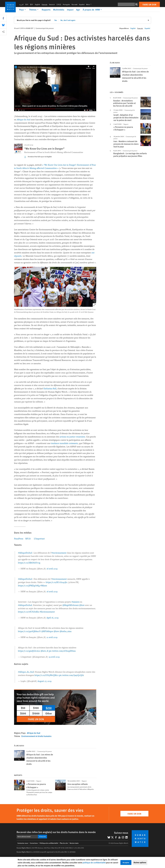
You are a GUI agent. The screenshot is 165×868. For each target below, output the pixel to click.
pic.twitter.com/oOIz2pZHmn (62, 651)
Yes (56, 20)
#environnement (59, 553)
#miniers (75, 602)
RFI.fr (28, 539)
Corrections (34, 843)
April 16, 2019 (53, 618)
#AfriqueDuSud (25, 553)
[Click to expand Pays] (23, 10)
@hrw (82, 605)
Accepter (126, 862)
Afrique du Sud (24, 120)
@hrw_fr (44, 651)
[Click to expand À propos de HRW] (93, 10)
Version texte (74, 843)
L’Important (39, 539)
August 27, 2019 (44, 681)
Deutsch (52, 4)
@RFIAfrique (47, 631)
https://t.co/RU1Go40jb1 (57, 582)
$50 (23, 708)
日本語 (59, 4)
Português (66, 4)
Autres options (140, 862)
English (37, 4)
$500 (23, 713)
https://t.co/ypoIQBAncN (29, 631)
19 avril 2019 (54, 657)
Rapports (46, 10)
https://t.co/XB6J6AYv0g (29, 563)
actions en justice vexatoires (72, 437)
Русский (74, 4)
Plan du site (64, 843)
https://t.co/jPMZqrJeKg (29, 586)
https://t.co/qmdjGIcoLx (29, 651)
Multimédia (59, 10)
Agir (78, 10)
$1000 (36, 713)
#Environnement (47, 612)
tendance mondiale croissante (64, 443)
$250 (49, 708)
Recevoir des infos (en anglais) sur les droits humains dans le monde (56, 832)
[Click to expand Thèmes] (34, 10)
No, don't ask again (68, 20)
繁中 (32, 4)
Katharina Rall (50, 389)
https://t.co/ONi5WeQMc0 (47, 675)
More (89, 4)
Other (49, 713)
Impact (70, 10)
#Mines (44, 586)
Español (82, 4)
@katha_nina (65, 631)
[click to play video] (55, 88)
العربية (21, 4)
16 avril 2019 (52, 569)
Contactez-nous (23, 843)
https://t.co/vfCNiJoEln (29, 612)
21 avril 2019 (52, 637)
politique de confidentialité (94, 862)
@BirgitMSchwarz (71, 605)
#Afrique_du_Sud (26, 672)
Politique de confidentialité (49, 843)
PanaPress (19, 539)
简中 (27, 4)
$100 (36, 708)
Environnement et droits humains (36, 736)
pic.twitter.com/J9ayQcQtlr (71, 675)
